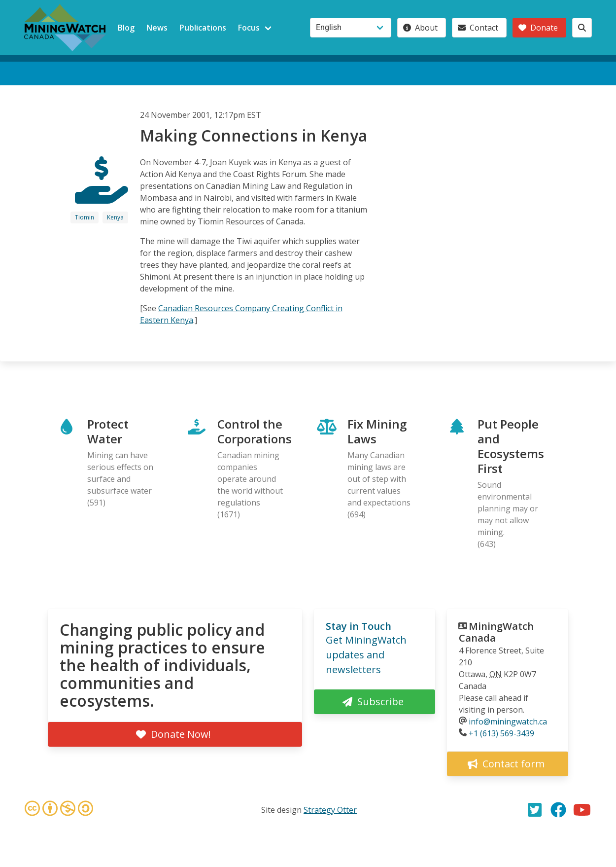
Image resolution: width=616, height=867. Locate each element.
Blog (126, 28)
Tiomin (85, 217)
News (157, 28)
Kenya (115, 217)
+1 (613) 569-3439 (501, 733)
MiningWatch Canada (496, 632)
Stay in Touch (359, 626)
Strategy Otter (330, 810)
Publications (203, 28)
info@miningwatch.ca (508, 722)
